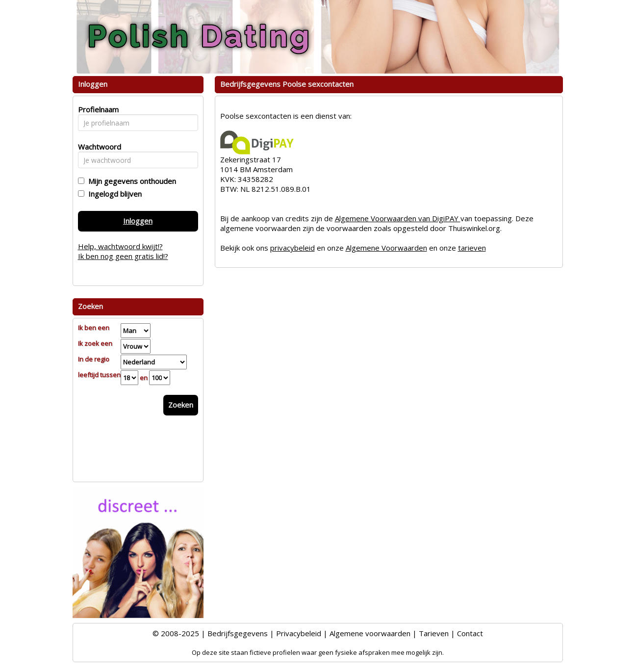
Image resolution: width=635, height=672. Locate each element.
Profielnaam (97, 109)
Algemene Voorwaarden (386, 248)
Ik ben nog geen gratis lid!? (123, 256)
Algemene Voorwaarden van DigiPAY (398, 218)
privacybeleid (292, 248)
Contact (470, 633)
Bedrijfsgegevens (238, 633)
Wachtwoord (97, 147)
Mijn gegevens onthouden (130, 181)
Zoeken (181, 405)
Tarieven (434, 633)
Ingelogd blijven (113, 194)
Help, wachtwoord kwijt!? (120, 246)
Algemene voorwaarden (370, 633)
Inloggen (138, 221)
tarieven (472, 248)
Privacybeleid (299, 633)
